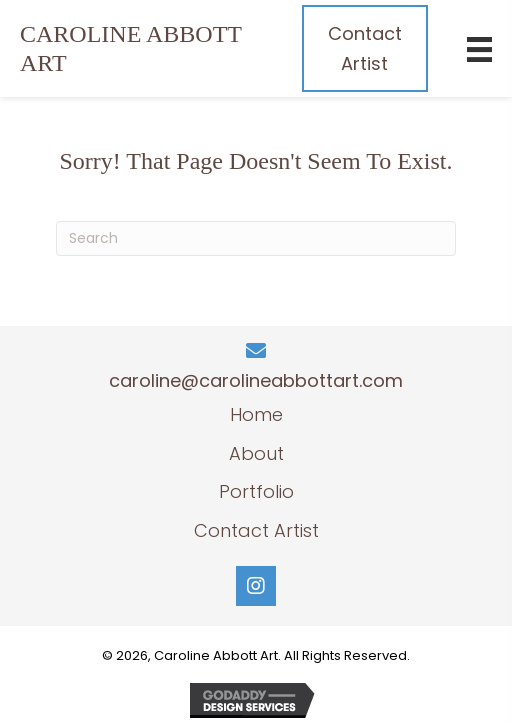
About (256, 453)
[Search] (256, 238)
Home (256, 414)
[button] (256, 586)
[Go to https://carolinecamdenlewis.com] (141, 49)
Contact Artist (256, 530)
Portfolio (256, 491)
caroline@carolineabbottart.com (256, 380)
